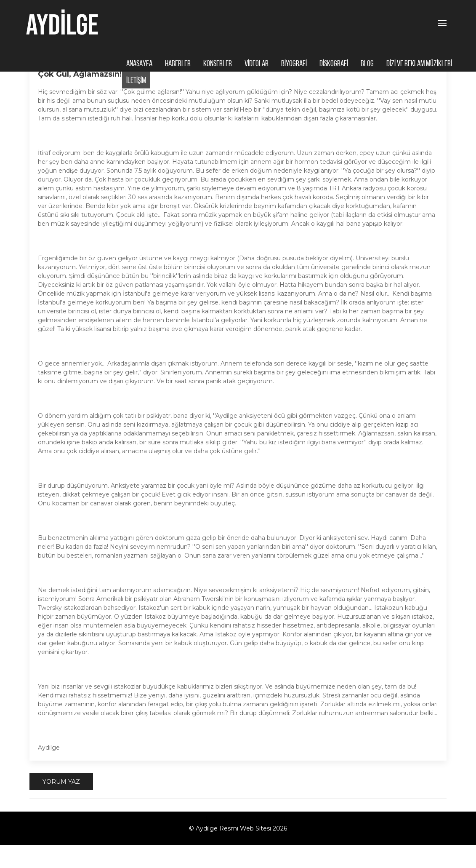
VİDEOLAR (257, 64)
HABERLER (178, 64)
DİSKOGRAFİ (334, 64)
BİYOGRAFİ (294, 64)
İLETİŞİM (136, 81)
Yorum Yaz (61, 804)
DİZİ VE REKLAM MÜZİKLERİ (419, 64)
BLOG (367, 64)
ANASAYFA (139, 64)
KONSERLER (218, 64)
